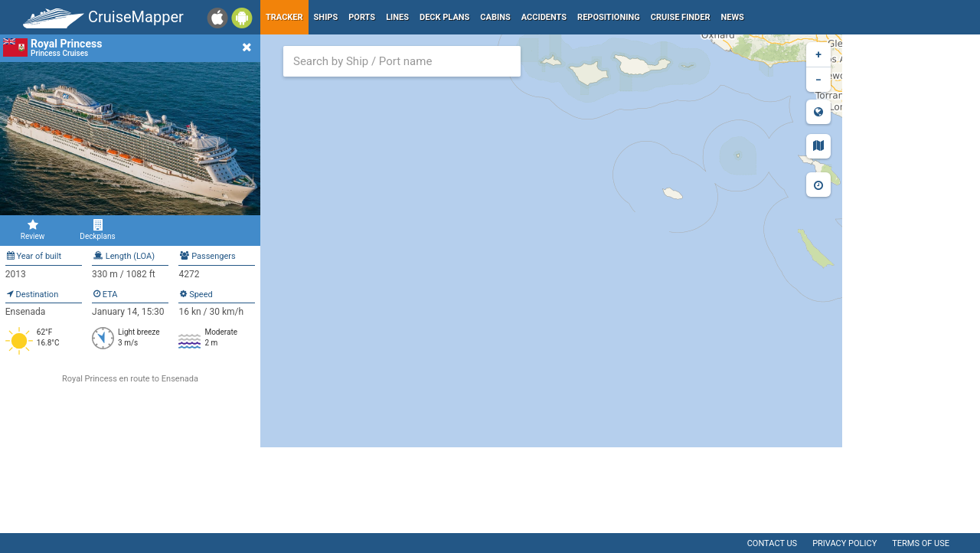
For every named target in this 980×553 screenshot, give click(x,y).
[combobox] (402, 61)
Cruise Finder (681, 17)
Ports (362, 17)
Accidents (544, 17)
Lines (397, 17)
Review (33, 230)
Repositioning (609, 17)
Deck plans (444, 17)
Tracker (284, 17)
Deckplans (98, 230)
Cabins (495, 17)
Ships (326, 17)
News (733, 17)
